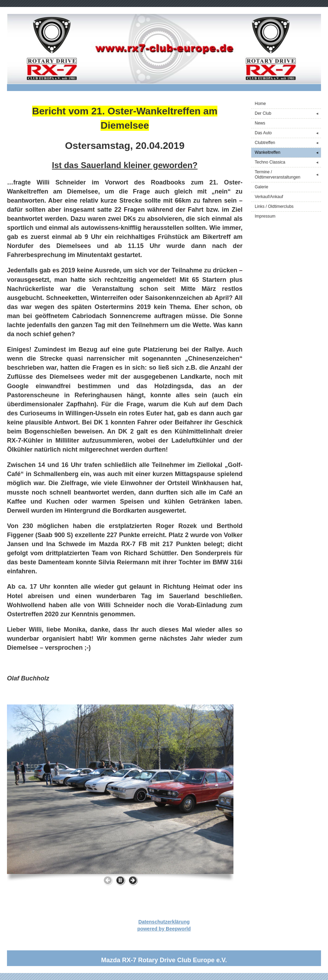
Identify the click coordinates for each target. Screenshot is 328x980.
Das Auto (288, 133)
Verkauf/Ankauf (269, 197)
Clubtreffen (288, 143)
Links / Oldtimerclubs (274, 206)
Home (260, 104)
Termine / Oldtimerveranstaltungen (288, 175)
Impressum (265, 216)
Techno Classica (288, 162)
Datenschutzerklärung (164, 922)
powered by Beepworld (164, 929)
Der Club (288, 114)
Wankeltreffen (288, 153)
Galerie (262, 187)
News (260, 123)
